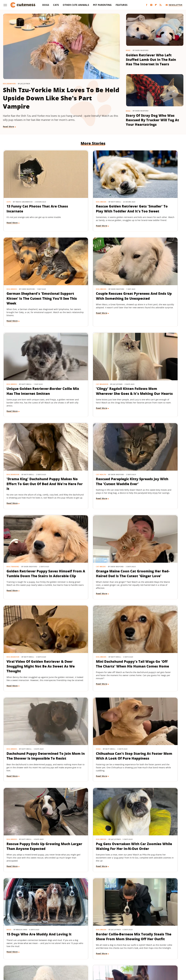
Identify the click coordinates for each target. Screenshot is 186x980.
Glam (63, 958)
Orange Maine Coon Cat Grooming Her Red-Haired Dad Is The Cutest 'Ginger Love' (29, 457)
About (75, 942)
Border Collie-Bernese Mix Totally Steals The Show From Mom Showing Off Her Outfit (153, 630)
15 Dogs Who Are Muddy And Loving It (92, 626)
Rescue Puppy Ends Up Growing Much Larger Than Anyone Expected (152, 541)
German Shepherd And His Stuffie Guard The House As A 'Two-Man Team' (93, 715)
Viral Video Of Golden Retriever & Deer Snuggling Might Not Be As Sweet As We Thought (91, 457)
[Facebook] (147, 5)
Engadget (33, 958)
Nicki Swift (115, 958)
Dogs (46, 5)
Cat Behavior (135, 272)
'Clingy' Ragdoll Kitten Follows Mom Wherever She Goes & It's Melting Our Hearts (153, 284)
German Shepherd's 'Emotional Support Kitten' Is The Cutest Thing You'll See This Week (154, 197)
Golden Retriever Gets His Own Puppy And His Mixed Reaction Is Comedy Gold (151, 715)
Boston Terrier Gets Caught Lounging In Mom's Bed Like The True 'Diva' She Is (92, 883)
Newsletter (174, 5)
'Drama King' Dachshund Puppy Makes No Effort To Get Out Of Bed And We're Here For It (29, 371)
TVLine (54, 958)
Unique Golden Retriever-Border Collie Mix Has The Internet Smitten (90, 282)
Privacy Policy (105, 942)
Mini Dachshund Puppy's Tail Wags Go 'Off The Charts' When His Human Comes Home (153, 457)
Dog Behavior (9, 84)
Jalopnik (45, 958)
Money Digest (101, 958)
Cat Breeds (12, 446)
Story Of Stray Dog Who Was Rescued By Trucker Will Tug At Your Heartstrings (152, 120)
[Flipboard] (156, 5)
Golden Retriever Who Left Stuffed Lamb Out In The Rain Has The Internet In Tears (151, 60)
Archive (88, 942)
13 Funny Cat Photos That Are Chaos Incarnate (28, 193)
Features (122, 5)
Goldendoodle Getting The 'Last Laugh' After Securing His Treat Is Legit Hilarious (91, 801)
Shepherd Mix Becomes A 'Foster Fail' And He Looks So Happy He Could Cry (31, 801)
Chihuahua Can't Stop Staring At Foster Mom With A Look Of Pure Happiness (93, 541)
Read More (9, 127)
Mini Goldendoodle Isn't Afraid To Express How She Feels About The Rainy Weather (29, 717)
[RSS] (161, 5)
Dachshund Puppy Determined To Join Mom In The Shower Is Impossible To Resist (31, 544)
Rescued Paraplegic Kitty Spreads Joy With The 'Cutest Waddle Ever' (93, 368)
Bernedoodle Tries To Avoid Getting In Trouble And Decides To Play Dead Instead (32, 883)
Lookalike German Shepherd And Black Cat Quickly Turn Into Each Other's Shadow (153, 883)
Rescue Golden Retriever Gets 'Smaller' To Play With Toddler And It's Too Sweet (91, 195)
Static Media (78, 947)
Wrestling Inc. (151, 958)
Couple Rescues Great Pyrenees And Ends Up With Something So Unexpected (30, 282)
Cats (56, 5)
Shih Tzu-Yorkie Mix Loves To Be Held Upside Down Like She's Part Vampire (61, 98)
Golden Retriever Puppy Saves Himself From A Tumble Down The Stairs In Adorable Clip (152, 371)
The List (127, 958)
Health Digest (84, 958)
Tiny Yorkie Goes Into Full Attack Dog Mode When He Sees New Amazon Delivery (152, 801)
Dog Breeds (73, 186)
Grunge (72, 958)
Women (137, 958)
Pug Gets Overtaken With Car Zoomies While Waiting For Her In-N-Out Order (30, 628)
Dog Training (135, 359)
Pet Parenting (102, 5)
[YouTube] (151, 5)
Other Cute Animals (76, 5)
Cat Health (73, 359)
